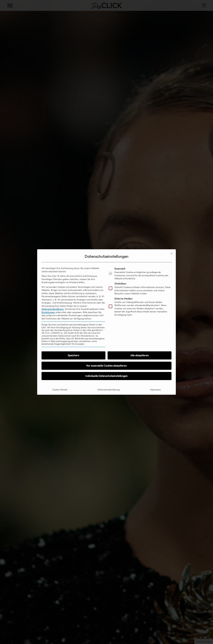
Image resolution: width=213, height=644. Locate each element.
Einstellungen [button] (48, 312)
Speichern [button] (73, 355)
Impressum (155, 390)
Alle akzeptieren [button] (140, 355)
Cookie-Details (60, 390)
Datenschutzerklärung (53, 309)
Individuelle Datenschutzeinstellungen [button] (107, 376)
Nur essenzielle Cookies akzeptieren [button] (107, 366)
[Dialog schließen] (171, 254)
